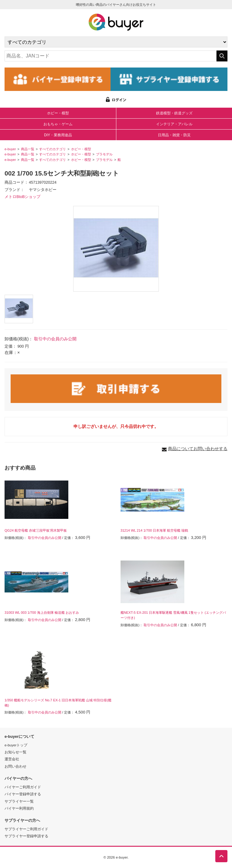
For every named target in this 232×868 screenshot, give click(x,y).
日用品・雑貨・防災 (174, 135)
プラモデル (104, 154)
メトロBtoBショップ (22, 197)
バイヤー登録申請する (23, 794)
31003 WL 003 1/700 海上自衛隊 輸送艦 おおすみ (42, 613)
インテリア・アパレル (174, 124)
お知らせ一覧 (15, 752)
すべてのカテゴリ (53, 149)
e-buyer (10, 149)
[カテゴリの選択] (116, 42)
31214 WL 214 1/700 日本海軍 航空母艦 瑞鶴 (154, 530)
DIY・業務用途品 (58, 135)
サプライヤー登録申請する (26, 836)
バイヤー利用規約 (19, 808)
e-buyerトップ (16, 745)
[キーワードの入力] (111, 56)
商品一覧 (28, 149)
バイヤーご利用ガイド (23, 787)
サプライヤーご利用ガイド (26, 829)
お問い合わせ (15, 766)
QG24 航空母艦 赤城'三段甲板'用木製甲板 (36, 530)
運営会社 (12, 759)
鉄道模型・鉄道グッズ (174, 113)
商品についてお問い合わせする (198, 449)
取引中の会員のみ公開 (55, 339)
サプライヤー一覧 (19, 801)
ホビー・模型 (58, 113)
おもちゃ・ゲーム (58, 124)
